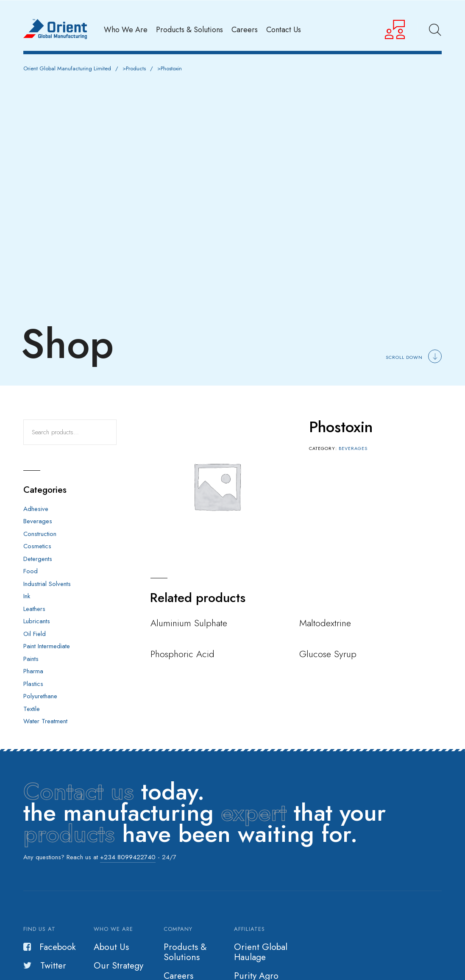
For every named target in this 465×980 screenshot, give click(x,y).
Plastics (33, 684)
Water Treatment (45, 721)
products (69, 834)
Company (178, 929)
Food (31, 571)
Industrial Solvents (47, 584)
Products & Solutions (189, 29)
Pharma (33, 671)
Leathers (34, 609)
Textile (32, 709)
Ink (27, 596)
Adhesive (36, 509)
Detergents (38, 559)
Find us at (39, 929)
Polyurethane (40, 696)
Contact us (79, 791)
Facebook (50, 947)
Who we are (113, 929)
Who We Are (126, 29)
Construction (40, 534)
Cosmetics (37, 546)
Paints (31, 659)
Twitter (45, 966)
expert (254, 812)
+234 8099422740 (128, 857)
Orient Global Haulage (261, 952)
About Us (111, 947)
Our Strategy (118, 966)
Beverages (353, 448)
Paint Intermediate (47, 646)
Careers (245, 29)
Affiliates (249, 929)
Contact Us (284, 29)
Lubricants (37, 621)
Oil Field (35, 634)
